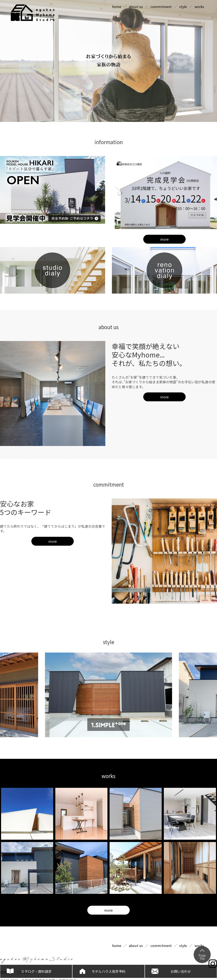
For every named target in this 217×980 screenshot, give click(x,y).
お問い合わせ (181, 971)
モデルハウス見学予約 (108, 971)
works (199, 7)
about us (136, 7)
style (183, 7)
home (117, 7)
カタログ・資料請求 (36, 971)
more (164, 239)
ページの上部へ (202, 955)
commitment (161, 7)
